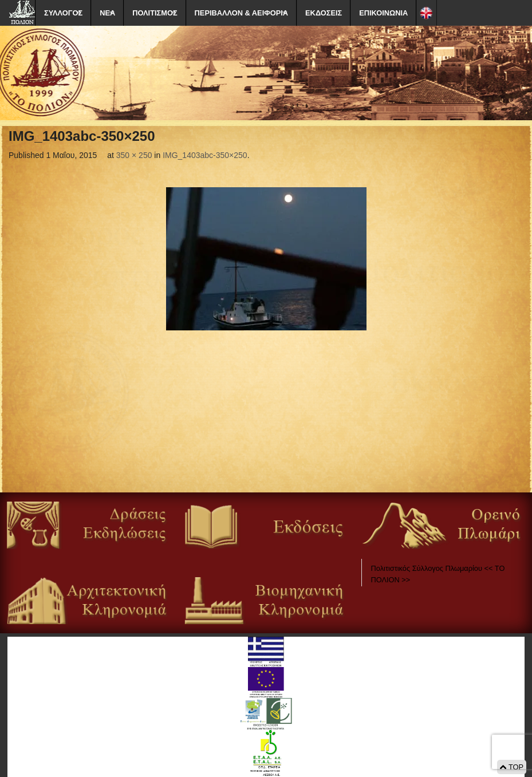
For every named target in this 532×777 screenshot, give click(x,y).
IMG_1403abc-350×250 (205, 155)
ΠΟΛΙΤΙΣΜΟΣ (155, 13)
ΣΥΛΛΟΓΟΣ (63, 13)
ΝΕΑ (107, 13)
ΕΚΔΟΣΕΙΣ (324, 13)
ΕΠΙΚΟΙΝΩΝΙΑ (383, 13)
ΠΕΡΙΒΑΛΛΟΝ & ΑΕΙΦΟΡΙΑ (241, 13)
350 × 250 (134, 155)
